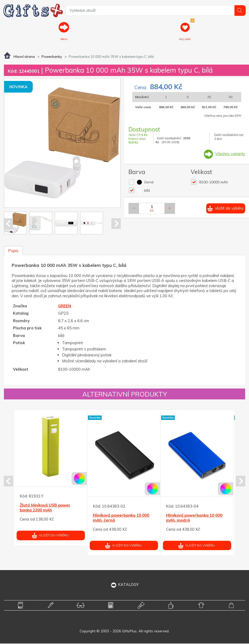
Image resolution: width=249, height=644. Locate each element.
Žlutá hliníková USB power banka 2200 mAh (45, 508)
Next (116, 224)
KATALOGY (125, 585)
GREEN (65, 306)
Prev (8, 224)
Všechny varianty (230, 154)
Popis (13, 251)
